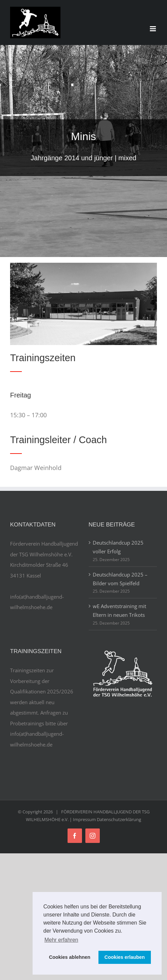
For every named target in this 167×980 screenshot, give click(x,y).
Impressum (84, 819)
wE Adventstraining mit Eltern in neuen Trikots (119, 610)
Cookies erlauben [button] (125, 957)
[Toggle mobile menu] (153, 29)
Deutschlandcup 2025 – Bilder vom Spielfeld (120, 579)
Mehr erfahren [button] (61, 940)
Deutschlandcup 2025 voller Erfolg (118, 547)
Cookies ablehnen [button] (70, 957)
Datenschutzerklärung (119, 819)
